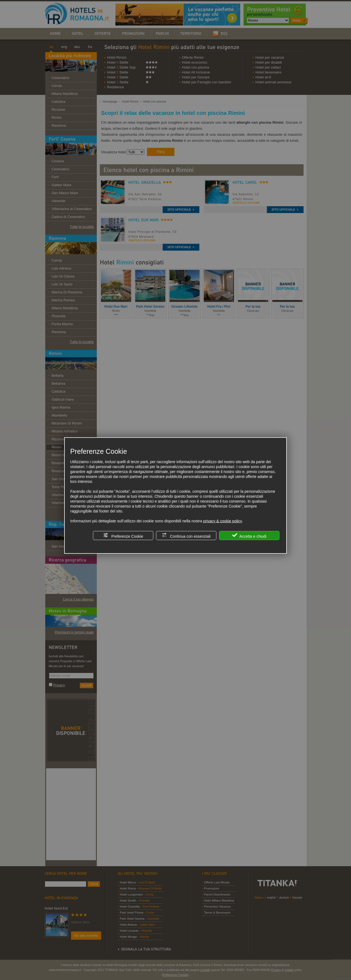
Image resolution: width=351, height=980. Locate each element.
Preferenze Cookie (123, 536)
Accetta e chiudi (249, 536)
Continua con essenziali (186, 536)
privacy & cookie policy (223, 521)
